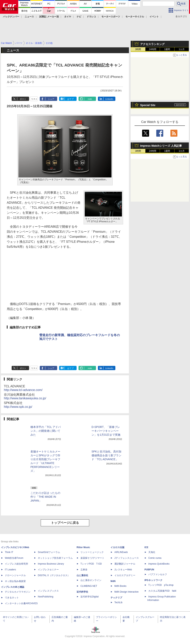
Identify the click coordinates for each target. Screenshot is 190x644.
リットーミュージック (92, 552)
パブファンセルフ (158, 574)
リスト (34, 99)
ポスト (23, 99)
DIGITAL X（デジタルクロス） (54, 575)
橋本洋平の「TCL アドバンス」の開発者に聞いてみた (46, 431)
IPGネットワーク (153, 580)
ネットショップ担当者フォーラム (55, 558)
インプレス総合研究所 (16, 564)
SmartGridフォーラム (49, 552)
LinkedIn (109, 99)
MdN (113, 581)
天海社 (152, 552)
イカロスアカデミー (125, 575)
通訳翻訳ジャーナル (125, 564)
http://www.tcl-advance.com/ (23, 390)
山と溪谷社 (82, 575)
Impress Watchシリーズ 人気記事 (161, 146)
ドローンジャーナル (15, 575)
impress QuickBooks (159, 564)
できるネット (12, 598)
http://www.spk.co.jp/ (18, 407)
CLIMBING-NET (89, 586)
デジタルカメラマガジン (18, 592)
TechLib (118, 602)
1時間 (138, 49)
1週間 (167, 49)
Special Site (148, 105)
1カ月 (182, 49)
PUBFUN (149, 570)
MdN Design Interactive (127, 592)
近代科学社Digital (89, 597)
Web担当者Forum (14, 558)
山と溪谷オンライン (91, 580)
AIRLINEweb (121, 552)
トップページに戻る (65, 523)
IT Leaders (10, 570)
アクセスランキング (152, 44)
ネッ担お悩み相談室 (15, 581)
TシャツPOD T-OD (91, 564)
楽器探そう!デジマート (92, 558)
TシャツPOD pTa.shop (161, 585)
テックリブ (116, 598)
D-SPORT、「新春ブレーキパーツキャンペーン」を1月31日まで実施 (106, 431)
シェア (51, 99)
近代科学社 (82, 592)
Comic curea (155, 558)
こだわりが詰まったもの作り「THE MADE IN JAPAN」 (45, 497)
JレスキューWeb (123, 570)
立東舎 (84, 570)
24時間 (152, 49)
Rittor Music (83, 547)
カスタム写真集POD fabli (162, 591)
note (90, 99)
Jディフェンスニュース (127, 558)
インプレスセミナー (48, 570)
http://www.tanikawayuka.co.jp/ (25, 398)
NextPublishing (46, 597)
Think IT (9, 552)
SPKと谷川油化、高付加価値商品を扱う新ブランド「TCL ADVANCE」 (106, 455)
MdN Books (120, 586)
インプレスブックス (48, 591)
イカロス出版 (117, 547)
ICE (146, 547)
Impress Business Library (51, 564)
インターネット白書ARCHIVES (21, 603)
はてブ (70, 99)
